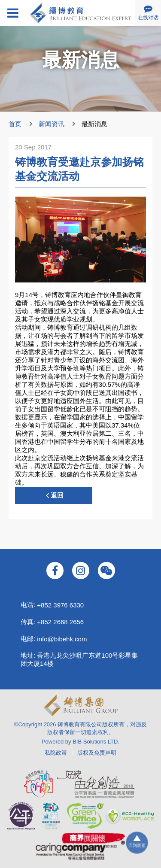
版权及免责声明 (97, 753)
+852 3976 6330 (60, 605)
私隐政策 (56, 753)
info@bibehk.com (62, 639)
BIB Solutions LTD (95, 742)
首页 (15, 124)
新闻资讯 (52, 124)
